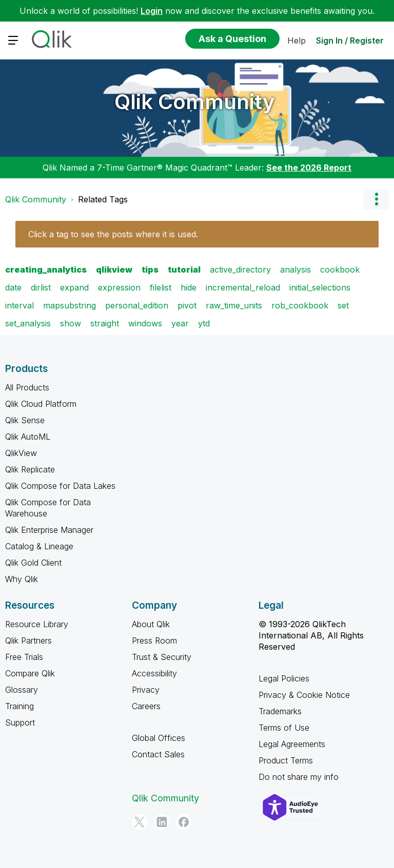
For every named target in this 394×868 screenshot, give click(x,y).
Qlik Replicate (30, 469)
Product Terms (286, 760)
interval (19, 305)
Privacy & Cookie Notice (304, 695)
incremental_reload (243, 287)
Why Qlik (22, 579)
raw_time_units (234, 305)
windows (145, 323)
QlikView (21, 453)
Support (20, 722)
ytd (204, 323)
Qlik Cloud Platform (41, 404)
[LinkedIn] (162, 822)
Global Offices (159, 738)
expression (119, 287)
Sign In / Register (350, 40)
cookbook (340, 270)
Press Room (154, 640)
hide (189, 287)
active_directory (240, 270)
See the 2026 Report (309, 168)
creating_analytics (46, 270)
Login (152, 11)
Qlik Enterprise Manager (49, 530)
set (343, 305)
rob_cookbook (300, 305)
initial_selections (320, 287)
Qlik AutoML (28, 437)
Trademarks (280, 711)
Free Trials (24, 657)
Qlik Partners (28, 640)
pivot (187, 305)
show (71, 323)
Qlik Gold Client (33, 563)
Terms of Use (284, 728)
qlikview (114, 270)
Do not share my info (299, 777)
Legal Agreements (292, 744)
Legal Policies (284, 678)
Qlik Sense (25, 420)
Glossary (22, 690)
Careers (146, 706)
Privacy (146, 690)
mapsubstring (70, 305)
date (13, 287)
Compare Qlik (30, 673)
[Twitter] (140, 822)
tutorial (184, 270)
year (180, 323)
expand (74, 287)
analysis (295, 270)
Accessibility (154, 673)
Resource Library (37, 624)
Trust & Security (162, 657)
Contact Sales (158, 754)
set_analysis (28, 323)
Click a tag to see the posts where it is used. (113, 234)
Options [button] (376, 199)
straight (105, 323)
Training (19, 706)
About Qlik (151, 624)
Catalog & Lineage (39, 546)
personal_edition (137, 305)
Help (297, 40)
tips (150, 270)
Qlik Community (195, 102)
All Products (27, 387)
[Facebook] (184, 822)
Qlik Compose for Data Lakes (60, 486)
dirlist (41, 287)
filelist (161, 287)
